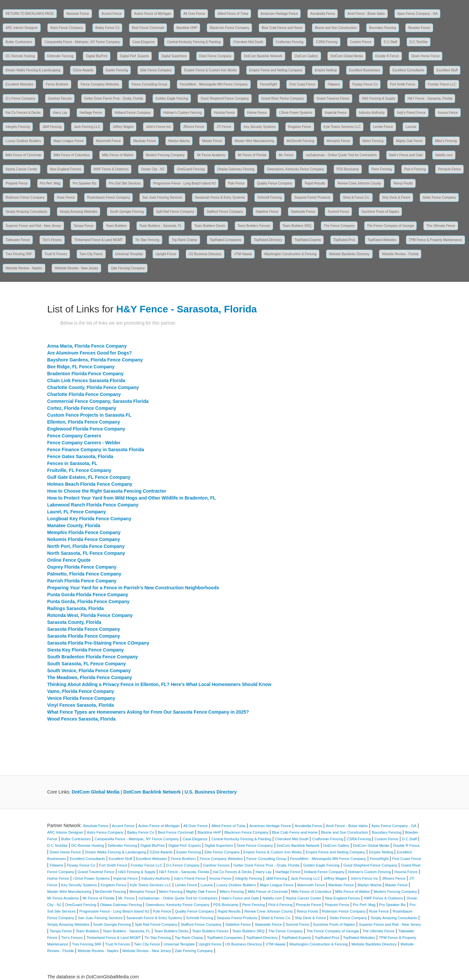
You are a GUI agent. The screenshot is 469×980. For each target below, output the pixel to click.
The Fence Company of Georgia (391, 226)
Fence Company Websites (100, 84)
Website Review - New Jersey (76, 268)
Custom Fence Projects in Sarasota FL (89, 415)
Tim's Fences (52, 240)
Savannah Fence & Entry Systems (220, 197)
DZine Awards (83, 70)
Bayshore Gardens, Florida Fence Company (95, 360)
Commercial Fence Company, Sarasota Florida (98, 401)
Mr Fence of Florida (252, 155)
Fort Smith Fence (403, 84)
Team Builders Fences (254, 226)
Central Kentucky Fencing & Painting (194, 42)
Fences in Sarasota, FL (72, 463)
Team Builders (116, 226)
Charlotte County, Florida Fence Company (93, 387)
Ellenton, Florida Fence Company (84, 422)
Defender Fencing (60, 56)
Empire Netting (326, 70)
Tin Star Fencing (147, 240)
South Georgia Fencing (127, 212)
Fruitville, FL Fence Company (79, 470)
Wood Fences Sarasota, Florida (82, 719)
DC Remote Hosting (20, 56)
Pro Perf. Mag (50, 183)
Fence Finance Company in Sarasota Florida (96, 450)
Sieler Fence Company (439, 197)
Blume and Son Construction (336, 28)
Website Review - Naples (24, 268)
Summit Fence (338, 212)
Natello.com (444, 155)
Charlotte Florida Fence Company (84, 394)
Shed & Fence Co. (356, 197)
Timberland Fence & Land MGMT (99, 240)
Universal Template (129, 254)
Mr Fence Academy (211, 155)
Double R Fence (387, 56)
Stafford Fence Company (225, 212)
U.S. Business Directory (211, 792)
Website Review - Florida (400, 254)
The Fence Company (339, 226)
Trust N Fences (56, 254)
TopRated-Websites (382, 240)
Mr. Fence (286, 155)
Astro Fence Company (67, 28)
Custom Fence (361, 42)
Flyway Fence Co (365, 84)
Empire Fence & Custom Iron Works (210, 70)
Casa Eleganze (144, 42)
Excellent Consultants (408, 70)
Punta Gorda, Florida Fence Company (88, 601)
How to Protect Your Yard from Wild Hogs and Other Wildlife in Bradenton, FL (132, 498)
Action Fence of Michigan (152, 14)
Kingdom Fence (300, 127)
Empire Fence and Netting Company (276, 70)
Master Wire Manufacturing (254, 141)
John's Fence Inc (158, 127)
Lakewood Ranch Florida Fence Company (93, 505)
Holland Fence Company (133, 113)
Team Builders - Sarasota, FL (161, 226)
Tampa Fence (84, 226)
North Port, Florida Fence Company (86, 546)
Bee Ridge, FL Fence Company (81, 367)
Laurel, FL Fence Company (77, 512)
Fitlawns (334, 84)
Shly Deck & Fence (396, 197)
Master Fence (212, 141)
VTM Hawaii (243, 254)
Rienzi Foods (403, 183)
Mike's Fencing (446, 141)
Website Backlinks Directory (349, 254)
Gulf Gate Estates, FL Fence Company (89, 477)
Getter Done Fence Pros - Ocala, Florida (114, 98)
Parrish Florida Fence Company (82, 581)
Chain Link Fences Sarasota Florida (86, 380)
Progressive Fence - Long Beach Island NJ (184, 183)
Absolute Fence (78, 14)
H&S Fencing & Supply (379, 98)
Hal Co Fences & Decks (23, 113)
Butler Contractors (19, 42)
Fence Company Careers (74, 436)
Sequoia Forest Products (312, 197)
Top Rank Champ (184, 240)
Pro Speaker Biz (84, 183)
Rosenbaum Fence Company (108, 197)
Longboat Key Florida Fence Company (89, 519)
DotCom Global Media (346, 56)
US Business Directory (205, 254)
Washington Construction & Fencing (290, 254)
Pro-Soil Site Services (125, 183)
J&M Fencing (52, 127)
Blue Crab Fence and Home (282, 28)
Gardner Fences (60, 98)
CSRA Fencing (327, 42)
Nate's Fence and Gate (406, 155)
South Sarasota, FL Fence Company (87, 664)
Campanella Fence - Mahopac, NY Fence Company (82, 42)
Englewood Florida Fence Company (86, 429)
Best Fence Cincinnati (148, 28)
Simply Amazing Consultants (26, 212)
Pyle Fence (236, 183)
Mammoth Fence (108, 141)
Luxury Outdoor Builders (23, 141)
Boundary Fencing (382, 28)
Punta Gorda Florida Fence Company (88, 595)
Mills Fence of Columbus (71, 155)
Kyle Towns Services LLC (342, 127)
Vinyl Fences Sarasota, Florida (81, 705)
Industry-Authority (372, 113)
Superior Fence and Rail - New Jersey (33, 226)
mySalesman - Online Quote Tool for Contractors (341, 155)
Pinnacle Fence (449, 169)
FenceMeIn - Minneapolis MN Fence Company (214, 84)
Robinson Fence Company (25, 197)
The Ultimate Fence (441, 226)
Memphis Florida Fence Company (84, 532)
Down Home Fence (426, 56)
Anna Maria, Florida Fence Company (87, 346)
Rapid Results (315, 183)
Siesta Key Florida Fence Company (86, 650)
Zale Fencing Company (128, 268)
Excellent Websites (19, 84)
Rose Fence (66, 197)
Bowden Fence (419, 28)
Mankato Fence (144, 141)
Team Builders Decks (210, 226)
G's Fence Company (21, 98)
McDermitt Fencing (300, 141)
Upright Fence (166, 254)
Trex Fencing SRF (19, 254)
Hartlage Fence (91, 113)
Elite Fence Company (156, 70)
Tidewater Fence (18, 240)
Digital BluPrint (97, 56)
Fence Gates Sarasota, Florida (80, 456)
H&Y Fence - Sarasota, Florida (430, 98)
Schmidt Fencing (270, 197)
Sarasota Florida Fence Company (84, 629)
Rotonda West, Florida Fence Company (90, 615)
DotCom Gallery (306, 56)
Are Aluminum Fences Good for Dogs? (90, 353)
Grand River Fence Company (283, 98)
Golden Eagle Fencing (172, 98)
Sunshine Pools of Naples (380, 212)
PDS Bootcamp (348, 169)
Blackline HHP (187, 28)
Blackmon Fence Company (229, 28)
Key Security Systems (259, 127)
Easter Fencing (117, 70)
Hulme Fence (257, 113)
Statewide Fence (303, 212)
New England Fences (66, 169)
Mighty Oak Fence (409, 141)
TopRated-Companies (226, 240)
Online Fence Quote (69, 560)
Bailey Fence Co (107, 28)
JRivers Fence (194, 127)
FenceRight (268, 84)
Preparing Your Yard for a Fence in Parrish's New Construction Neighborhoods (133, 588)
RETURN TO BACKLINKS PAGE (30, 14)
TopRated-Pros (344, 240)
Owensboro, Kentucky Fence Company (295, 169)
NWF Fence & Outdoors (111, 169)
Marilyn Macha (179, 141)
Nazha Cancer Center (22, 169)
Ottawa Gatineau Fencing (236, 169)
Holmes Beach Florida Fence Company (90, 484)
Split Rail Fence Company (175, 212)
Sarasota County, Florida (74, 622)
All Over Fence (194, 14)
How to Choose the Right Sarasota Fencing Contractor (107, 491)
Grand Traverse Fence (333, 98)
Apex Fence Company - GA (417, 14)
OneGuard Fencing (191, 169)
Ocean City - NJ (153, 169)
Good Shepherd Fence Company (225, 98)
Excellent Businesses (365, 70)
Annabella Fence (323, 14)
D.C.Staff (390, 42)
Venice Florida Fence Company (81, 698)
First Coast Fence (302, 84)
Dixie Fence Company (215, 56)
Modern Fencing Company (165, 155)
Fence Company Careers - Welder (84, 443)
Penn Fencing (382, 169)
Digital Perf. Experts (134, 56)
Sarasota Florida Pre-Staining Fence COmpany (98, 643)
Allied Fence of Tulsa (233, 14)
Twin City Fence (91, 254)
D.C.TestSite (419, 42)
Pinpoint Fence (17, 183)
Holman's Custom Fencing (183, 113)
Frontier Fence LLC (442, 84)
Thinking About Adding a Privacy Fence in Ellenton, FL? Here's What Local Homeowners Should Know (159, 684)
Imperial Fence (336, 113)
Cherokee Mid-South (248, 42)
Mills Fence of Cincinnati (23, 155)
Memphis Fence (338, 141)
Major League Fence (69, 141)
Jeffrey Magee (123, 127)
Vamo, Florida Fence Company (81, 691)
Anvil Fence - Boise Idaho (366, 14)
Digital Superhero (174, 56)
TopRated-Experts (308, 240)
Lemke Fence (383, 127)
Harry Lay (60, 113)
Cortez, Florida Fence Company (82, 408)
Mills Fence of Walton (118, 155)
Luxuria (411, 127)
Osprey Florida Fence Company (82, 567)
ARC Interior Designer (22, 28)
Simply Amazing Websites (79, 212)
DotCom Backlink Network (263, 56)
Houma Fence (224, 113)
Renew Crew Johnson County (359, 183)
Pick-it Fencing (415, 169)
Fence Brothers (57, 84)
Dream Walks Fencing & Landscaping (33, 70)
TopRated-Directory (268, 240)
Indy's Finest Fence (411, 113)
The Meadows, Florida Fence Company (90, 677)
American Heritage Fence (279, 14)
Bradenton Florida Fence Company (86, 374)
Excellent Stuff (447, 70)
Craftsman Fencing (290, 42)
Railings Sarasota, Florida (76, 608)
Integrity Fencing (18, 127)
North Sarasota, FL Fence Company (86, 553)
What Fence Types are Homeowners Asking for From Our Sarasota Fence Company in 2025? (148, 712)
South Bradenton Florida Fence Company (93, 657)
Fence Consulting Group (149, 84)
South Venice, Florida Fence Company (89, 671)
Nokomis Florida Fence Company (84, 539)
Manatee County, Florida (74, 526)
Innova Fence (448, 113)
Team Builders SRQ (297, 226)
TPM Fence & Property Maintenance (435, 240)
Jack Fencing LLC (87, 127)
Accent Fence (112, 14)
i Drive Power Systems (296, 113)
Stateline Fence (267, 212)
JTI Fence (224, 127)
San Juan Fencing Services (162, 197)
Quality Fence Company (275, 183)
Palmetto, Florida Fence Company (84, 574)
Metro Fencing (373, 141)
